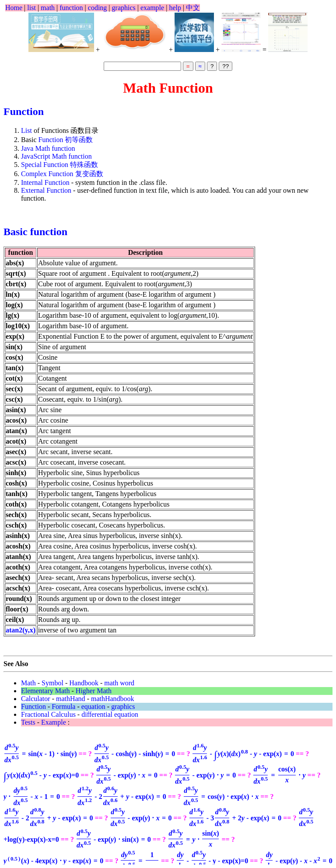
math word (119, 683)
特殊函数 (84, 165)
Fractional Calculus (48, 714)
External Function (47, 190)
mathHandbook (113, 699)
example (152, 8)
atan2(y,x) (21, 630)
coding (98, 8)
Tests (28, 722)
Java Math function (48, 148)
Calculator (36, 699)
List (26, 130)
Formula (63, 707)
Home (14, 8)
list (31, 8)
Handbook (84, 683)
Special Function (45, 165)
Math (28, 683)
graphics (124, 8)
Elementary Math (45, 691)
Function (24, 111)
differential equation (110, 714)
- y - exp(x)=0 (212, 861)
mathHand (71, 699)
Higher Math (94, 691)
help (175, 8)
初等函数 (79, 140)
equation (93, 707)
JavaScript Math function (56, 156)
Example (54, 722)
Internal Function (46, 182)
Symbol (52, 683)
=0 (41, 775)
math (48, 8)
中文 (193, 8)
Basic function (35, 232)
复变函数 (89, 174)
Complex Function (47, 174)
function (71, 8)
